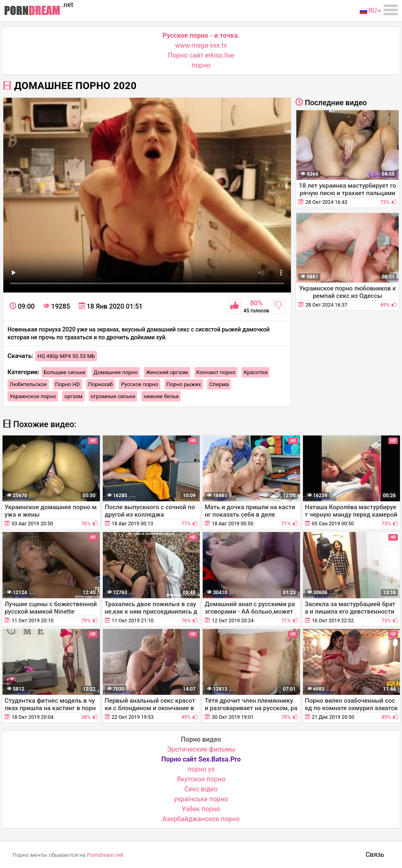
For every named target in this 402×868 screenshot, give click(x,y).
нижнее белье (161, 396)
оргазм (73, 396)
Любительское (28, 384)
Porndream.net (105, 855)
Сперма (219, 384)
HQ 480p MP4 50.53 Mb (66, 356)
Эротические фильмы (201, 749)
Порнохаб (100, 384)
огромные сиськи (113, 396)
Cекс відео (201, 789)
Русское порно (140, 384)
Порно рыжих (184, 384)
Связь (375, 855)
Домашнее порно (116, 372)
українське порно (201, 799)
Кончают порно (216, 372)
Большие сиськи (64, 372)
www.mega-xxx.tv (201, 45)
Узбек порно (201, 809)
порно (201, 65)
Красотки (255, 372)
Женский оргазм (167, 372)
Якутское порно (201, 779)
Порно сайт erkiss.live (201, 55)
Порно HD (68, 384)
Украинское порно (33, 396)
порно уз (201, 769)
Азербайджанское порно (201, 819)
